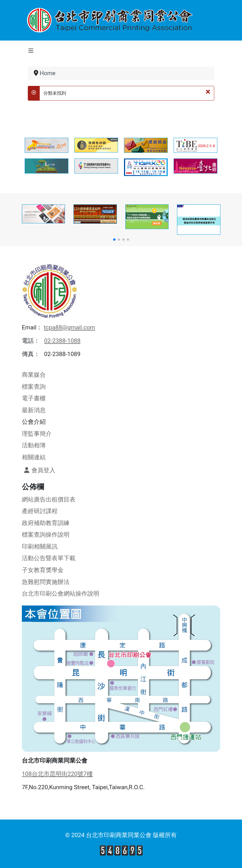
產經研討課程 (40, 511)
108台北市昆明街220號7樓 (57, 774)
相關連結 (34, 457)
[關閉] (208, 92)
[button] (114, 240)
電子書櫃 (34, 398)
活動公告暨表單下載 (49, 558)
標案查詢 (34, 387)
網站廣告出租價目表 (49, 499)
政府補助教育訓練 (46, 523)
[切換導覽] (31, 51)
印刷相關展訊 (40, 547)
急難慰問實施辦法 (46, 582)
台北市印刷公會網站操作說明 (61, 594)
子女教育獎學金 (43, 570)
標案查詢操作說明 (46, 535)
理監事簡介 (37, 434)
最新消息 (34, 410)
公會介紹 (34, 422)
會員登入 (39, 470)
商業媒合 (34, 375)
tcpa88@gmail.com (70, 327)
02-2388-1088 (62, 341)
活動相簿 (34, 445)
